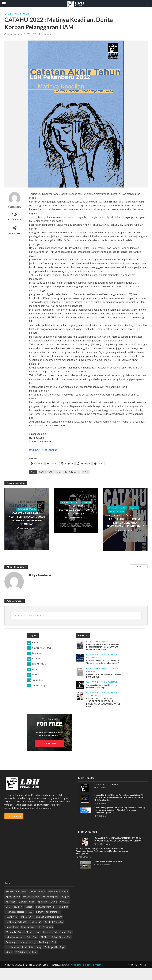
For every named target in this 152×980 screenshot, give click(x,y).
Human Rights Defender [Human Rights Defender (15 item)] (48, 923)
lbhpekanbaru (14, 207)
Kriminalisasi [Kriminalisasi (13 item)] (12, 939)
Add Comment (15, 219)
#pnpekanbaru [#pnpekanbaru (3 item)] (13, 908)
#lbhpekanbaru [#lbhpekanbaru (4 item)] (38, 903)
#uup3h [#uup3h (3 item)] (65, 908)
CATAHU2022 (46, 472)
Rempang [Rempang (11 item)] (11, 954)
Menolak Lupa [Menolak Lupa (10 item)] (33, 944)
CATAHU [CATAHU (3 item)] (64, 913)
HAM (58, 472)
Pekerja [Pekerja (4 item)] (47, 944)
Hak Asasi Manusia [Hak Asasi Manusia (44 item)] (45, 918)
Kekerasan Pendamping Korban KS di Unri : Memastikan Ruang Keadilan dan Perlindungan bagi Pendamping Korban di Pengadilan (101, 862)
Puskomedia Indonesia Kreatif (87, 976)
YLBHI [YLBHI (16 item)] (9, 964)
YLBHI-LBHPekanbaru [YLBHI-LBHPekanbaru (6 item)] (26, 964)
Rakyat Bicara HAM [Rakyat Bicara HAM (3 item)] (61, 949)
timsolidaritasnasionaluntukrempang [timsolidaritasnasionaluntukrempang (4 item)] (23, 959)
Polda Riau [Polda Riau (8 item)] (32, 949)
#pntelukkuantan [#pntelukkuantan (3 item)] (31, 908)
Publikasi (88, 502)
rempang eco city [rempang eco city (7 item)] (27, 954)
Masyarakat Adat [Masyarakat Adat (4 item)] (14, 944)
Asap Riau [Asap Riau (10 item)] (11, 913)
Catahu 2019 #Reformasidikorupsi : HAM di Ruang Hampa (76, 510)
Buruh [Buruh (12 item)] (54, 913)
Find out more (14, 822)
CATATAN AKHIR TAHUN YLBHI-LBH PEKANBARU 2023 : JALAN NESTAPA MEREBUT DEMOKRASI (27, 519)
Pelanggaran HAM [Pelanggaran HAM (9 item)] (63, 944)
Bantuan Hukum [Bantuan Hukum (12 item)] (27, 913)
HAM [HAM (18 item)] (30, 923)
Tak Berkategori (117, 512)
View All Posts (139, 566)
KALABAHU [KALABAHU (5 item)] (11, 928)
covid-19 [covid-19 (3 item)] (18, 918)
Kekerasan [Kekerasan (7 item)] (36, 933)
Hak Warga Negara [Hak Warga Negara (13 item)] (15, 923)
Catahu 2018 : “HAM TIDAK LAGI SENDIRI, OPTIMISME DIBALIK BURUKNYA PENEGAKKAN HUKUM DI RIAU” (125, 521)
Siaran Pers (92, 659)
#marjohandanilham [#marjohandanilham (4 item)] (58, 903)
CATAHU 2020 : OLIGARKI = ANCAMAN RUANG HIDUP (100, 680)
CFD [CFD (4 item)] (8, 918)
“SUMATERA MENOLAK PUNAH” (111, 873)
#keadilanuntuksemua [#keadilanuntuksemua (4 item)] (16, 903)
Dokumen (112, 673)
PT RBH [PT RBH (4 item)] (44, 949)
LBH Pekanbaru (71, 472)
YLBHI (85, 472)
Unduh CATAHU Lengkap (43, 450)
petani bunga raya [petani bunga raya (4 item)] (15, 949)
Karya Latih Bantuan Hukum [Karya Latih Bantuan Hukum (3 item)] (48, 928)
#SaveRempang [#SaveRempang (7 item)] (50, 908)
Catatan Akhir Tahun (17, 14)
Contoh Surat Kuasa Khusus (108, 791)
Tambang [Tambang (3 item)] (43, 954)
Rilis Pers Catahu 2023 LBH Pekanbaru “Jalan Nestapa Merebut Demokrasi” (99, 665)
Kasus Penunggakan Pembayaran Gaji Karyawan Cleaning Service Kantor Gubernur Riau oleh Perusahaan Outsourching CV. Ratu (118, 818)
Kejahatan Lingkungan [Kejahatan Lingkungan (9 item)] (17, 933)
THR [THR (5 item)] (54, 954)
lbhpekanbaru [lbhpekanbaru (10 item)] (28, 939)
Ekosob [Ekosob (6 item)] (29, 918)
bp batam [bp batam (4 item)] (43, 913)
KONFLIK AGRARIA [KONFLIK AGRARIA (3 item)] (54, 933)
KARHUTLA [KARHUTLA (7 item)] (26, 928)
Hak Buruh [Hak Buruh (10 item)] (63, 918)
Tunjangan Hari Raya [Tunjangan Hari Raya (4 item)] (54, 959)
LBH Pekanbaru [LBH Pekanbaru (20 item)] (45, 939)
